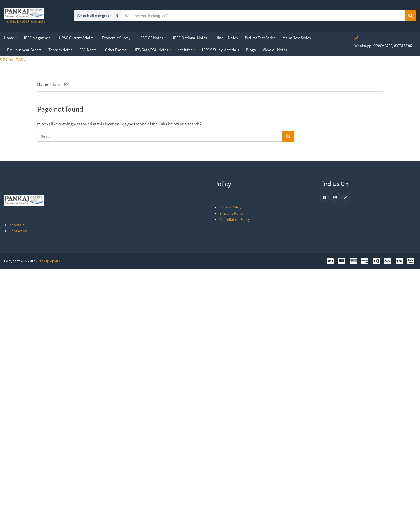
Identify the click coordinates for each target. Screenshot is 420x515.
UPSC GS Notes (150, 38)
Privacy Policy (230, 207)
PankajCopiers (49, 261)
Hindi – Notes (226, 38)
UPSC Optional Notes (189, 38)
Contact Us (18, 231)
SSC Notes (88, 50)
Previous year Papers (24, 50)
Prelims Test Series (260, 38)
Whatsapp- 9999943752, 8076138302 (384, 46)
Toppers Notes (60, 50)
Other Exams (116, 50)
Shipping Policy (232, 213)
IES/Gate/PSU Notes (151, 50)
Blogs (251, 50)
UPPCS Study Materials (220, 50)
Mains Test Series (297, 38)
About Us (17, 225)
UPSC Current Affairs (76, 38)
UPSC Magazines (36, 38)
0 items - (13, 59)
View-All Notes (275, 50)
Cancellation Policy (235, 219)
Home (9, 38)
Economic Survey (116, 38)
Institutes (184, 50)
